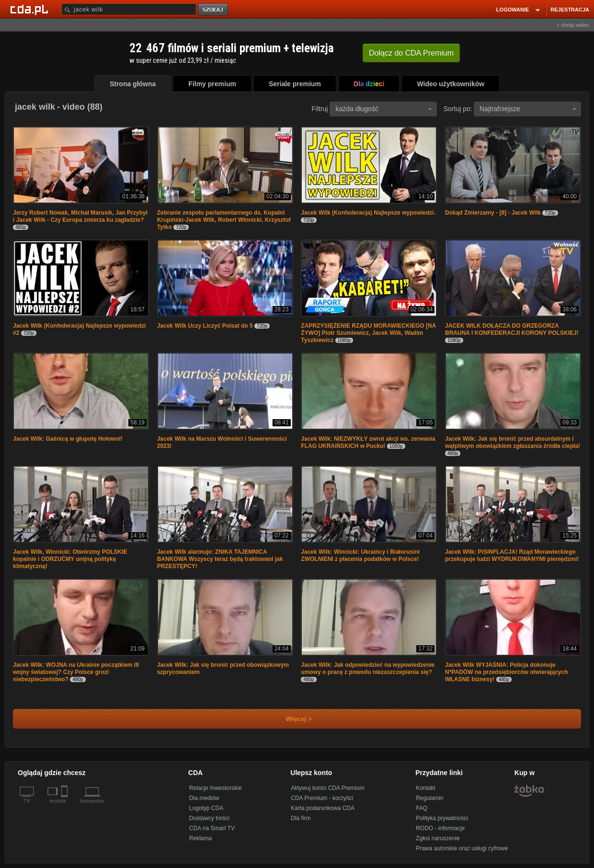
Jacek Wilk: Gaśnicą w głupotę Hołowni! (68, 439)
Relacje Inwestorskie (216, 788)
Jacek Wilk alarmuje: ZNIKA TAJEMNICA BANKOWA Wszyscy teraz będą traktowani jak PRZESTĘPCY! (220, 559)
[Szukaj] (129, 9)
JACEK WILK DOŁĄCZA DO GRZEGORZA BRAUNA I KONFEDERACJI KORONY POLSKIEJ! (512, 329)
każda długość (384, 109)
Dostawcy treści (209, 818)
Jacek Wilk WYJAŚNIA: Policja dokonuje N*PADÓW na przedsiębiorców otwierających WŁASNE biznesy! (507, 672)
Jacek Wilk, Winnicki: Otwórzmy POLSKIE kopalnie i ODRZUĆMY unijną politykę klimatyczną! (70, 559)
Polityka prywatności (442, 818)
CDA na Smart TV (212, 828)
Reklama (200, 838)
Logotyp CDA (206, 808)
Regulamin (429, 798)
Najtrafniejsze (528, 109)
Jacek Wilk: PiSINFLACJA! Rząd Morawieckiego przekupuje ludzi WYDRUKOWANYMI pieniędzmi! (512, 555)
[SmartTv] (65, 807)
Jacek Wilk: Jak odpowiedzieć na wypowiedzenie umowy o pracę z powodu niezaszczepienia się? (368, 668)
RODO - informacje (440, 828)
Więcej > (291, 719)
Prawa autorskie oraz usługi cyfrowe (462, 848)
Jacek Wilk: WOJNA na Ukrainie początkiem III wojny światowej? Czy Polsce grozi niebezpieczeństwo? (76, 672)
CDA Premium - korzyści (322, 798)
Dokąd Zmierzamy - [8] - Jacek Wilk (493, 213)
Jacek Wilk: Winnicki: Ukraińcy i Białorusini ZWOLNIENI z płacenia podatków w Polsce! (360, 555)
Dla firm (301, 818)
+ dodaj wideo (573, 25)
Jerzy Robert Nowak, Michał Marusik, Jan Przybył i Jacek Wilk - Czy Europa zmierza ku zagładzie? (80, 216)
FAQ (422, 808)
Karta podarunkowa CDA (323, 808)
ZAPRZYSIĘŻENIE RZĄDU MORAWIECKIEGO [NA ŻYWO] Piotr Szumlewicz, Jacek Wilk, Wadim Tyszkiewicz (368, 333)
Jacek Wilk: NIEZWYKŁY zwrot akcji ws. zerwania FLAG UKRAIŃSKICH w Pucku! (368, 442)
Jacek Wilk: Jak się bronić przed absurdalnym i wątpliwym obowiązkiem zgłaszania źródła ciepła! (513, 442)
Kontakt (426, 788)
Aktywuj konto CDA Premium (327, 788)
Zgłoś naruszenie (438, 838)
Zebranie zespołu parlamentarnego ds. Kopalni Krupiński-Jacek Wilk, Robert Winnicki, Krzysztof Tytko (224, 220)
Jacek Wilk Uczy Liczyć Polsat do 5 (205, 326)
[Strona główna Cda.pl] (31, 9)
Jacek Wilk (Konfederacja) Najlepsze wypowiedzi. (368, 213)
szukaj (214, 10)
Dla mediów (204, 798)
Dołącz (411, 53)
